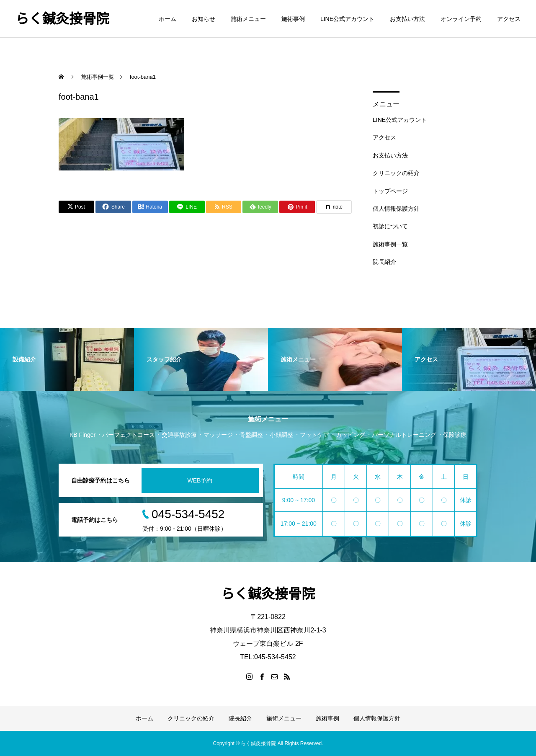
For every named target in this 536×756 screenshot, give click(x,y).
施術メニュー (248, 19)
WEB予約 (200, 480)
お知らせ (204, 19)
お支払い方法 (407, 19)
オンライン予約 (461, 19)
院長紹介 (384, 262)
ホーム (167, 19)
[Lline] (187, 207)
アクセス (509, 19)
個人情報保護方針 (396, 209)
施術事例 (293, 19)
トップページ (390, 191)
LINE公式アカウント (347, 19)
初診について (390, 226)
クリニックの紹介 (396, 173)
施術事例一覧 (390, 244)
